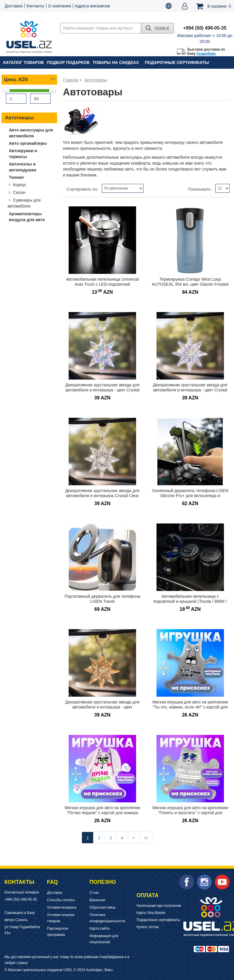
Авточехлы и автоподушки (22, 167)
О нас (94, 893)
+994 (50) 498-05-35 (21, 899)
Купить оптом (147, 927)
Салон (19, 192)
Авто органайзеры (28, 143)
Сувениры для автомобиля (24, 203)
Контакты (35, 6)
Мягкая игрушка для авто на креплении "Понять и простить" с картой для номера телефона (190, 813)
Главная (71, 80)
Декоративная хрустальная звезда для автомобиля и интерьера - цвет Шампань (102, 707)
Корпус (19, 185)
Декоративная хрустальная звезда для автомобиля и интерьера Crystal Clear (102, 493)
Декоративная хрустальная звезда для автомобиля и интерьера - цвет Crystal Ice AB (102, 390)
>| (146, 838)
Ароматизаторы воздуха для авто (27, 217)
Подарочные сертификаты (177, 62)
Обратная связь (103, 907)
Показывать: (200, 189)
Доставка (14, 6)
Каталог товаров (24, 62)
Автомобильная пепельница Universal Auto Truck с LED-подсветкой (102, 282)
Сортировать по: (82, 189)
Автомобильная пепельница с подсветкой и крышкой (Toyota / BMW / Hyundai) (190, 601)
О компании (60, 6)
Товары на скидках (116, 62)
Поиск (158, 28)
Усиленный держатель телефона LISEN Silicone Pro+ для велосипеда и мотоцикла (190, 495)
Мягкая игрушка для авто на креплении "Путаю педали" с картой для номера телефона (102, 813)
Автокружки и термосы (23, 154)
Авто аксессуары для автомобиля (31, 133)
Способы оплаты (61, 900)
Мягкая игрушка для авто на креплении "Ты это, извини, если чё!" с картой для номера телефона (190, 707)
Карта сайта (100, 928)
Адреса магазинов (92, 6)
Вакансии (97, 900)
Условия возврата (62, 907)
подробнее (206, 54)
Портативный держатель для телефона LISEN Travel (102, 599)
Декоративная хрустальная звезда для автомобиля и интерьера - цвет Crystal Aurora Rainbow (190, 390)
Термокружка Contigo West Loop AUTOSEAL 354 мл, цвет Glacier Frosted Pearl (190, 284)
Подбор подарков (68, 62)
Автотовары (20, 118)
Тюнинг (17, 177)
